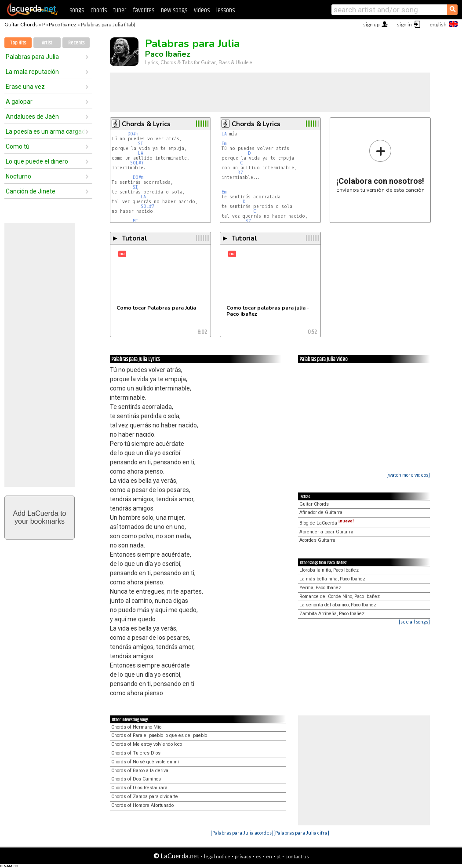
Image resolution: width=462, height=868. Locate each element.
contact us (297, 856)
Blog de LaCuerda (327, 523)
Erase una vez (25, 87)
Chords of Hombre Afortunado (142, 805)
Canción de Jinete (31, 191)
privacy (243, 856)
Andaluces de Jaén (32, 117)
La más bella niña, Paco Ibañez (332, 579)
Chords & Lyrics (146, 124)
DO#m (133, 134)
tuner (120, 10)
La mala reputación (32, 72)
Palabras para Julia (32, 57)
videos (202, 10)
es (259, 856)
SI (141, 144)
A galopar (19, 102)
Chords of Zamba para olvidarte (145, 797)
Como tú (18, 146)
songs (77, 10)
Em (224, 144)
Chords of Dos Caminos (136, 779)
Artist (47, 43)
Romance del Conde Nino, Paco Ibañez (340, 596)
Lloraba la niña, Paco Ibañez (329, 570)
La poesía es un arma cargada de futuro (45, 131)
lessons (226, 10)
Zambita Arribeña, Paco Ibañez (332, 614)
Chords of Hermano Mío (136, 727)
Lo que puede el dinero (37, 161)
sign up (371, 24)
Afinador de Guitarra (321, 512)
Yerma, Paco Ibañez (320, 588)
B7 (240, 173)
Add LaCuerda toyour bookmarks (40, 517)
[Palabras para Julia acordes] (242, 833)
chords (99, 10)
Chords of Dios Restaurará (139, 788)
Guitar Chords (21, 24)
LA (141, 153)
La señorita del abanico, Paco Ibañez (338, 605)
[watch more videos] (408, 475)
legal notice (217, 856)
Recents (76, 43)
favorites (144, 10)
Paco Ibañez (63, 24)
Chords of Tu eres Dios (136, 753)
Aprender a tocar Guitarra (326, 532)
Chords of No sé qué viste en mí (145, 762)
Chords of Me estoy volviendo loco (147, 744)
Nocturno (18, 176)
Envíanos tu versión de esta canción (380, 166)
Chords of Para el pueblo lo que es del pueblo (159, 735)
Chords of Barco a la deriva (140, 771)
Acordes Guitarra (317, 540)
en (269, 856)
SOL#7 (137, 163)
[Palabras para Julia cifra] (301, 833)
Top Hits (18, 43)
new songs (174, 10)
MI (136, 221)
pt (279, 856)
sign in (404, 24)
